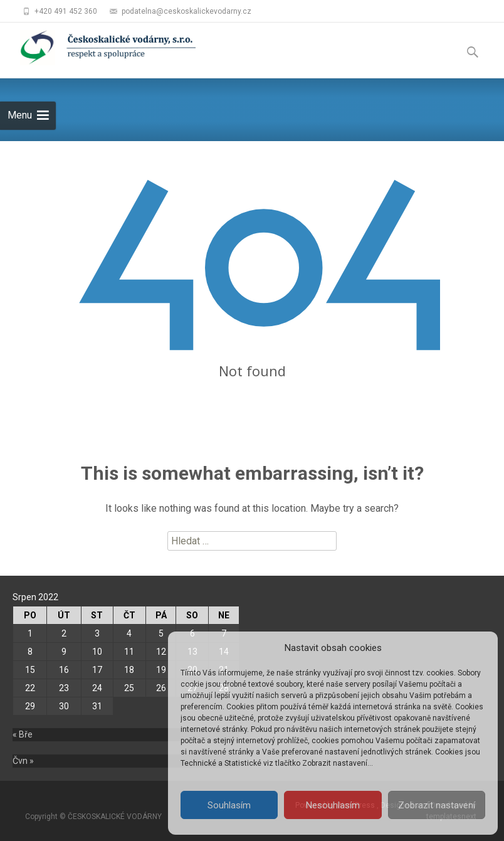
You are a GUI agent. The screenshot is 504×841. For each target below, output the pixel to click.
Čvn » (23, 761)
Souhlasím (229, 805)
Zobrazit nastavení (437, 805)
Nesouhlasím (333, 805)
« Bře (23, 734)
